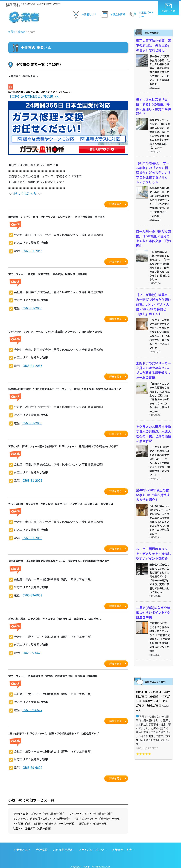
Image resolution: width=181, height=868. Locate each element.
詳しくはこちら (24, 193)
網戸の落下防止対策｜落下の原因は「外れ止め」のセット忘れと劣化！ (153, 45)
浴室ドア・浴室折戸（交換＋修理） (33, 824)
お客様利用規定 (63, 845)
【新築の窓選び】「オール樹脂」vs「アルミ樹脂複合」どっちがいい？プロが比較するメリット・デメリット (153, 163)
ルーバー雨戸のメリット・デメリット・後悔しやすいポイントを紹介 (153, 528)
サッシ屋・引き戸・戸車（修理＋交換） (92, 809)
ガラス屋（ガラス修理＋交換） (49, 809)
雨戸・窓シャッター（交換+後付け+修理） (98, 814)
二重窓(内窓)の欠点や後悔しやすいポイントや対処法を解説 (153, 585)
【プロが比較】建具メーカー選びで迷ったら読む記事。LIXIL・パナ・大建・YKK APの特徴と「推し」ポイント (153, 286)
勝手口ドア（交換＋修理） (94, 819)
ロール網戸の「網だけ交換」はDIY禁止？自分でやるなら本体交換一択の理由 (153, 225)
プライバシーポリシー (93, 845)
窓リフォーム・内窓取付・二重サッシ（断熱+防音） (42, 814)
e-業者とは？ (84, 14)
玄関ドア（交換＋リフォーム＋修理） (55, 819)
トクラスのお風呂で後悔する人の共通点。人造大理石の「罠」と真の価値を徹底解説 (153, 411)
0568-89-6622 (31, 592)
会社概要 (42, 845)
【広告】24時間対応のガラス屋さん (33, 96)
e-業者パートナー (141, 14)
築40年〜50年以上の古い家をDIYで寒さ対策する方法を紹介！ (153, 471)
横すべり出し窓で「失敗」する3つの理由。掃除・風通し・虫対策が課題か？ (153, 102)
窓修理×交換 (20, 809)
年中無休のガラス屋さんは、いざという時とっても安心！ (40, 92)
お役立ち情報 (112, 14)
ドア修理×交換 (22, 819)
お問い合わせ (168, 8)
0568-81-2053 (31, 250)
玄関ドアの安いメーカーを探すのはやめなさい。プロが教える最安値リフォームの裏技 (153, 350)
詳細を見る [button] (116, 203)
